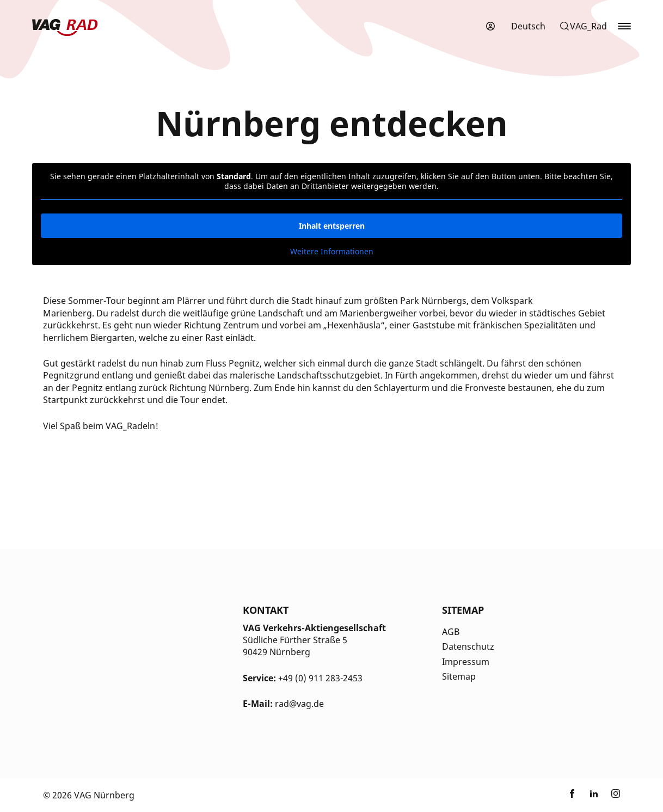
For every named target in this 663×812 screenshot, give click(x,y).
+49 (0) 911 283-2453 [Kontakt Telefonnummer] (320, 678)
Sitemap (459, 676)
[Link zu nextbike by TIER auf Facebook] (572, 795)
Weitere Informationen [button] (332, 252)
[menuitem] (528, 26)
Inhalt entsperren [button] (332, 226)
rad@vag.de (299, 704)
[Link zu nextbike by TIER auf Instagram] (616, 795)
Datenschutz (468, 646)
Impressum (466, 662)
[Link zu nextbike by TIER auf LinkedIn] (594, 795)
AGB (451, 632)
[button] (583, 26)
